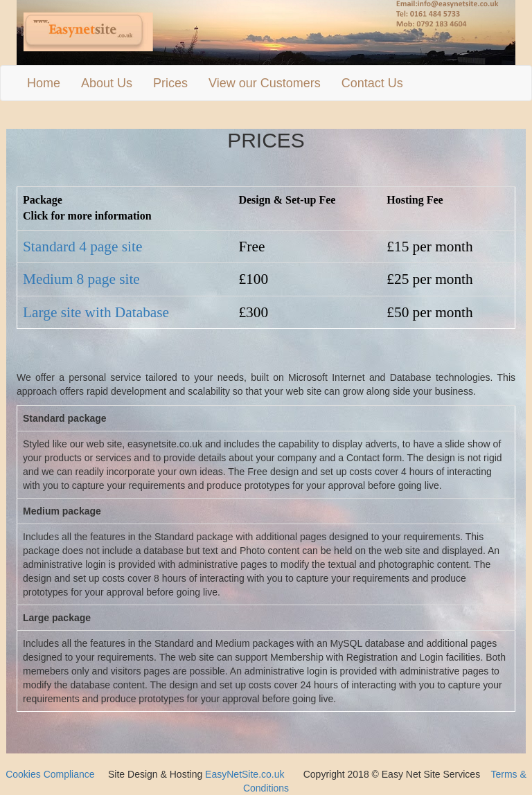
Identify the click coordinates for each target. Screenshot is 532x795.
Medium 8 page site (81, 279)
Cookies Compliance (50, 774)
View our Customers (265, 83)
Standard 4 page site (82, 247)
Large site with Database (96, 312)
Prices (170, 83)
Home (44, 83)
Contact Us (372, 83)
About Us (107, 83)
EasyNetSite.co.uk (245, 774)
